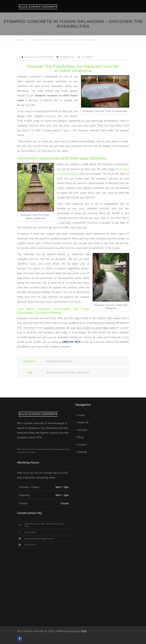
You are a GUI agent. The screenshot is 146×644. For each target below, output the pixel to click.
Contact (82, 444)
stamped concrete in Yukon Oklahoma (67, 372)
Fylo (84, 631)
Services (82, 430)
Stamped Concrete (62, 361)
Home (20, 40)
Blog (80, 437)
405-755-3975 (30, 532)
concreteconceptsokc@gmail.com (39, 539)
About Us (83, 422)
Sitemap (82, 452)
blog (48, 361)
